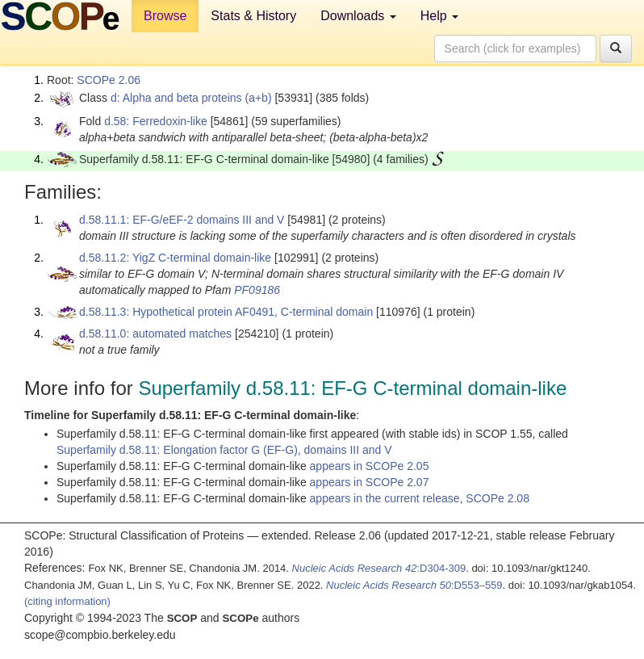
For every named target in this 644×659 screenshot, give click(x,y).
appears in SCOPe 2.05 (370, 466)
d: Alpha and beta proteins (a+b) (191, 98)
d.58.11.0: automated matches (155, 334)
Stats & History (253, 16)
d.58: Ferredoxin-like (156, 121)
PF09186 (257, 290)
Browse (165, 16)
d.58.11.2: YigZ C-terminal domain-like (175, 258)
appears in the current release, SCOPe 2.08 (420, 498)
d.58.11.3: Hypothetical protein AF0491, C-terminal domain (226, 312)
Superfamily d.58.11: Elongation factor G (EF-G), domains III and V (224, 450)
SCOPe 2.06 (109, 80)
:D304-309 (379, 568)
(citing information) (67, 601)
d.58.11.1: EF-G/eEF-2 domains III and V (182, 220)
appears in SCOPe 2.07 (370, 482)
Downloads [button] (358, 16)
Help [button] (439, 16)
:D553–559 (414, 585)
